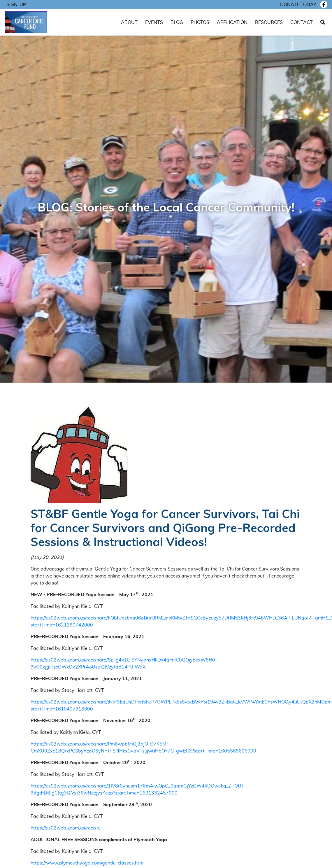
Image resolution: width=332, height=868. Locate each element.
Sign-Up (16, 5)
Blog (177, 22)
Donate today (298, 5)
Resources (269, 22)
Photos (200, 22)
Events (154, 22)
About (129, 22)
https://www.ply (48, 863)
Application (232, 22)
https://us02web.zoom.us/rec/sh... (67, 828)
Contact (302, 22)
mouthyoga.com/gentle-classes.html (105, 863)
